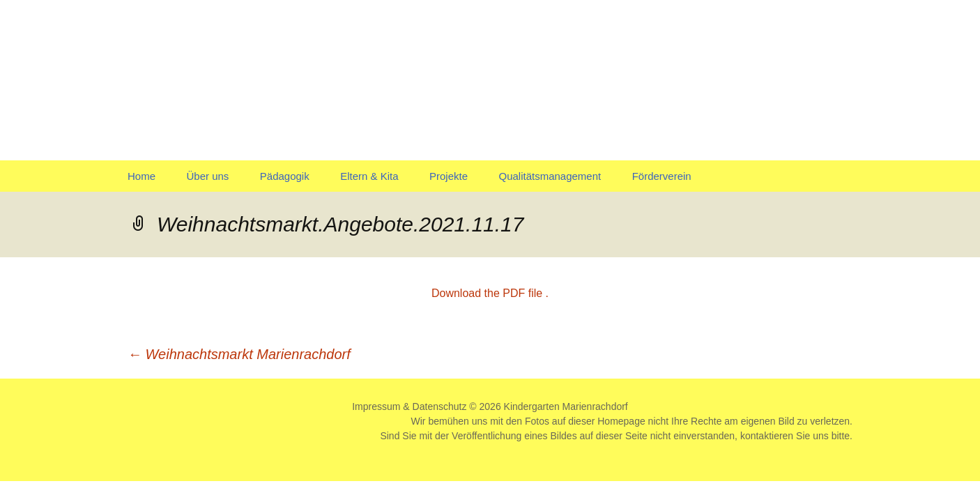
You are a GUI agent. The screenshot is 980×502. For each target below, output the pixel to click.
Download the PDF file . (490, 293)
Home (141, 176)
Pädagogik (285, 176)
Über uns (207, 176)
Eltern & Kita (369, 176)
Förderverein (662, 176)
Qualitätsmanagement (550, 176)
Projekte (449, 176)
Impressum (376, 406)
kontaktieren (767, 436)
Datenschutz (440, 406)
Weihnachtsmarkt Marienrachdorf (239, 354)
